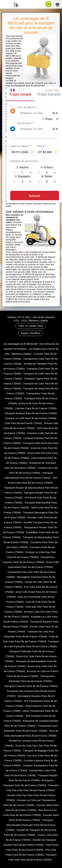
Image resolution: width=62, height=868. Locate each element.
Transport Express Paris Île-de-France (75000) (31, 413)
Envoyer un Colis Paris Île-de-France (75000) (31, 418)
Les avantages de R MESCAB (20, 344)
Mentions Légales (39, 321)
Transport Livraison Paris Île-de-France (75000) (31, 686)
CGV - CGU (20, 321)
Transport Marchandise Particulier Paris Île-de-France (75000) (31, 825)
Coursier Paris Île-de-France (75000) (36, 408)
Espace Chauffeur (31, 333)
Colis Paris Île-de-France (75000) (23, 423)
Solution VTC (15, 317)
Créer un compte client (31, 326)
